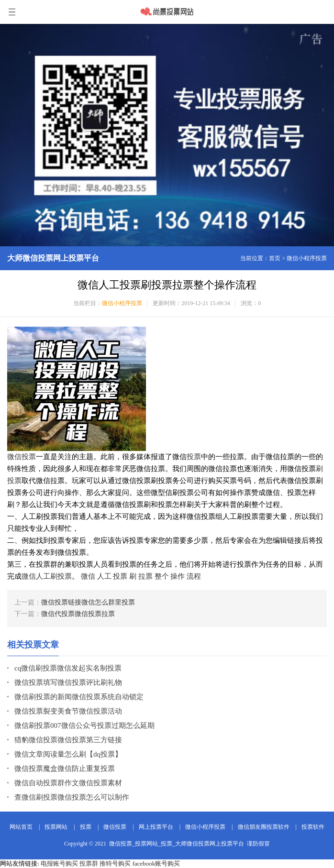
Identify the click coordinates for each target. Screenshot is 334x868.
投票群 (89, 863)
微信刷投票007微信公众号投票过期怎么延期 (84, 725)
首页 (275, 258)
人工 (104, 576)
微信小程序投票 (307, 258)
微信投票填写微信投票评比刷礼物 (68, 682)
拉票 (145, 576)
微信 (88, 576)
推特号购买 (115, 863)
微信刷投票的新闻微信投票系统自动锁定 (79, 697)
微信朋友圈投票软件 (264, 827)
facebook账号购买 (156, 863)
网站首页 (21, 827)
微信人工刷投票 (47, 576)
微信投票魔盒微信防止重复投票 (65, 769)
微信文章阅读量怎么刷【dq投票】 (68, 754)
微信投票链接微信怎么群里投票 (88, 602)
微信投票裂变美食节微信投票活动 (68, 711)
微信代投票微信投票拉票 (78, 614)
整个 (162, 576)
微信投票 (22, 457)
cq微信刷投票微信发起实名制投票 (68, 668)
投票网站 (56, 827)
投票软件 (313, 827)
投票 (194, 457)
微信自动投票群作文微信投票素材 (68, 783)
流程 (194, 576)
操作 (178, 576)
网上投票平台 (156, 827)
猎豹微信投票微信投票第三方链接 (68, 740)
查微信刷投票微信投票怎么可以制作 (72, 797)
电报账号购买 (59, 863)
